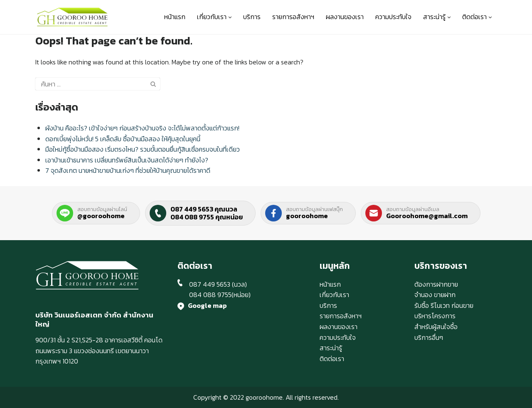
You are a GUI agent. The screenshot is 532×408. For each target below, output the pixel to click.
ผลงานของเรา (345, 17)
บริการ (252, 17)
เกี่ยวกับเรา (214, 17)
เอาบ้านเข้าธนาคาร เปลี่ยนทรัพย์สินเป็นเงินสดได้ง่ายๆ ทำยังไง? (127, 160)
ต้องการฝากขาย (436, 284)
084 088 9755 (210, 295)
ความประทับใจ (393, 17)
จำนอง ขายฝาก (435, 295)
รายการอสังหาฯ (293, 17)
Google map (207, 305)
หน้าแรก (175, 17)
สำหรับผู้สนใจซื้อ (436, 327)
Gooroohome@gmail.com (427, 216)
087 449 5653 (210, 284)
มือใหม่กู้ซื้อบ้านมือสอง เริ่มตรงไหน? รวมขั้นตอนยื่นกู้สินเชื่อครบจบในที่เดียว (143, 149)
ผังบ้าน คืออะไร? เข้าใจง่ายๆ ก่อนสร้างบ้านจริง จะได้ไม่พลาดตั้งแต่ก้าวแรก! (142, 128)
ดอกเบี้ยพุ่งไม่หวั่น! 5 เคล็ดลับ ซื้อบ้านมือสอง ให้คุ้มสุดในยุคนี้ (123, 139)
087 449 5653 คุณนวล (204, 209)
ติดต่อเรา (477, 17)
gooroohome (307, 216)
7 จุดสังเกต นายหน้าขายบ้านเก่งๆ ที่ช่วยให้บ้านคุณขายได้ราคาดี (128, 170)
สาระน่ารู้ (437, 17)
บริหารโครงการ (435, 316)
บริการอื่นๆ (429, 337)
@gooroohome (101, 216)
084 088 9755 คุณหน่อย (207, 217)
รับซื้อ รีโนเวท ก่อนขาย (444, 305)
